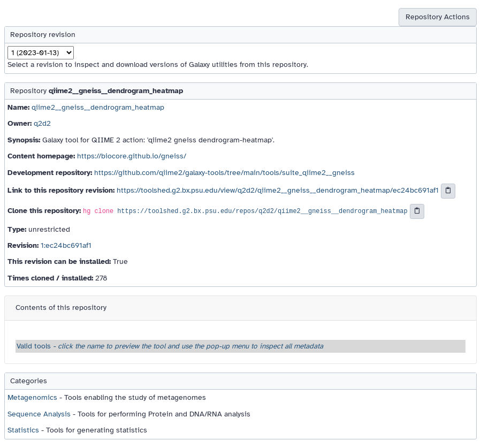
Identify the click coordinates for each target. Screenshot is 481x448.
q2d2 (42, 123)
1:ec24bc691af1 (66, 245)
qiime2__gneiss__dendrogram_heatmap (98, 107)
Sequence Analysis (39, 414)
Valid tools (170, 346)
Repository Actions (438, 17)
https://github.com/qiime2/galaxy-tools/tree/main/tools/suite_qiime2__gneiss (224, 173)
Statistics (23, 430)
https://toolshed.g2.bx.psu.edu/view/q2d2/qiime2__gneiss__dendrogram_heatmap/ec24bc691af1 (278, 190)
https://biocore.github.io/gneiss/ (132, 156)
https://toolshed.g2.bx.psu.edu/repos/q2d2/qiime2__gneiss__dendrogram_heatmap (262, 211)
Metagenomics (32, 397)
